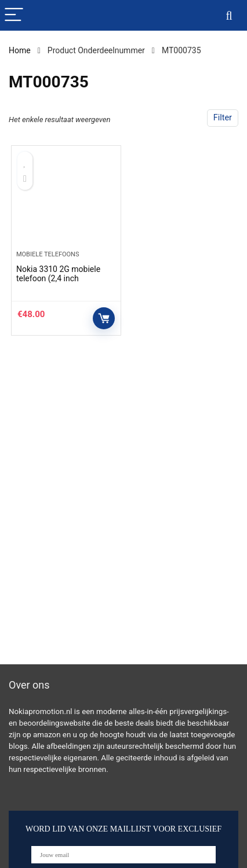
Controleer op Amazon (104, 318)
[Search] (229, 15)
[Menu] (14, 15)
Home (20, 50)
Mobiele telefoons (48, 254)
